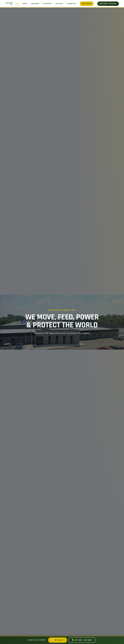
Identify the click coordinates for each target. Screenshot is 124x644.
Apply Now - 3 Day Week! (108, 4)
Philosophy (47, 4)
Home (17, 4)
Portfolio (59, 4)
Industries (35, 4)
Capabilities (71, 4)
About (25, 4)
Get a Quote (87, 4)
